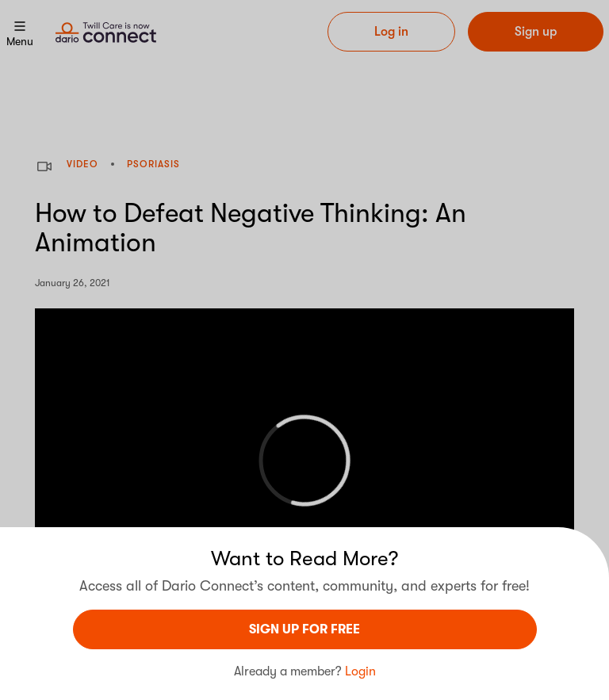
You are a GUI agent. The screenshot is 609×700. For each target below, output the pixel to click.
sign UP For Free (304, 629)
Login (360, 671)
